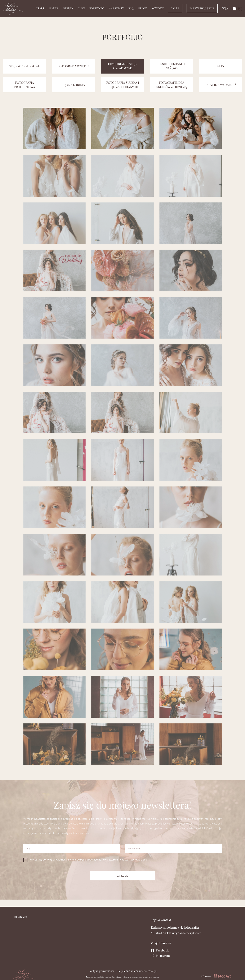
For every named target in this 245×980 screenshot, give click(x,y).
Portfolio (97, 8)
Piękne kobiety (73, 85)
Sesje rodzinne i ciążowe (172, 66)
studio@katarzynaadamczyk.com (176, 933)
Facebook (160, 950)
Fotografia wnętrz (73, 66)
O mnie (54, 8)
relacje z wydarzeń (220, 85)
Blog (81, 8)
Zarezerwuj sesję (202, 8)
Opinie (143, 8)
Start (40, 8)
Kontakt (158, 8)
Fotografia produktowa (25, 85)
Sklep (175, 8)
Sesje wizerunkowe (24, 66)
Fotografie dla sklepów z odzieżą (172, 85)
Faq (131, 8)
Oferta (68, 8)
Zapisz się (122, 876)
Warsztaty (116, 8)
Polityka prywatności (101, 971)
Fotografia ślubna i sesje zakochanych (123, 85)
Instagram (160, 956)
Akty (221, 66)
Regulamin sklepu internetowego (137, 971)
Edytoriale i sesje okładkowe (123, 66)
